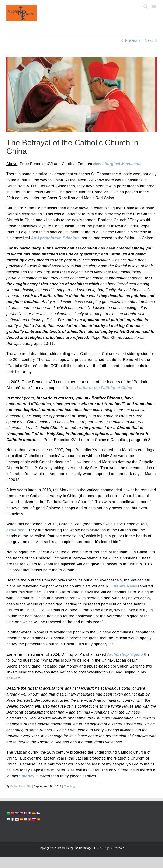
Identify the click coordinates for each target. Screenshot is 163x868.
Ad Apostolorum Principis (55, 238)
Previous (133, 40)
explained (15, 530)
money (28, 776)
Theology (70, 786)
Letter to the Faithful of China (105, 388)
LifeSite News (124, 586)
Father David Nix (21, 786)
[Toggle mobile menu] (155, 6)
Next (149, 40)
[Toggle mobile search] (146, 6)
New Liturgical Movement (117, 164)
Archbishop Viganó (125, 654)
